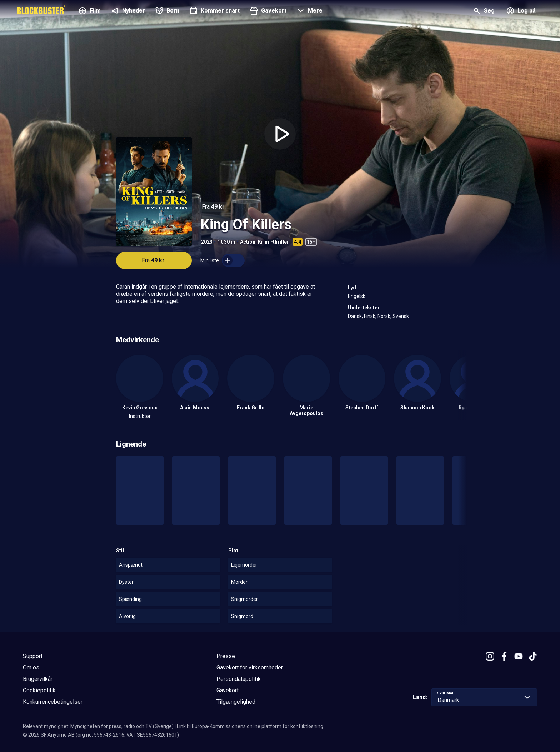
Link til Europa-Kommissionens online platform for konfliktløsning (250, 726)
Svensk (401, 316)
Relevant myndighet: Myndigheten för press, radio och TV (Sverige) (98, 726)
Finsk (370, 316)
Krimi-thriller (273, 242)
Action (248, 242)
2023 (207, 242)
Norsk (384, 316)
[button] (309, 11)
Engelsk (357, 296)
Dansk (355, 316)
